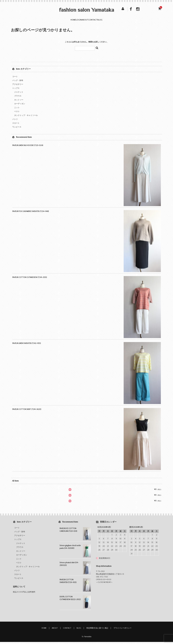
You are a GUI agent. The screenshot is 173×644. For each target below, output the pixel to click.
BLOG (114, 21)
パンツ (15, 121)
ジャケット (19, 94)
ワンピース (17, 129)
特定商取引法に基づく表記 (97, 630)
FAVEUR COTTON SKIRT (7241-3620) (27, 411)
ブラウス (18, 98)
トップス (16, 90)
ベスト (17, 114)
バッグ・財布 (18, 83)
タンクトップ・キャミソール (26, 117)
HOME (59, 21)
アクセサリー (18, 86)
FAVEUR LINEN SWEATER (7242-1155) (27, 345)
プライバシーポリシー (122, 630)
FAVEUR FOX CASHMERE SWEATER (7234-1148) (31, 213)
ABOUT (85, 21)
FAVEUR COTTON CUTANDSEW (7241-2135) (30, 279)
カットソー (19, 102)
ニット (17, 110)
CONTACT (100, 21)
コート (15, 79)
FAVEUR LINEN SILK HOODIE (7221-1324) (28, 147)
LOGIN (72, 21)
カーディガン (20, 106)
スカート (16, 125)
